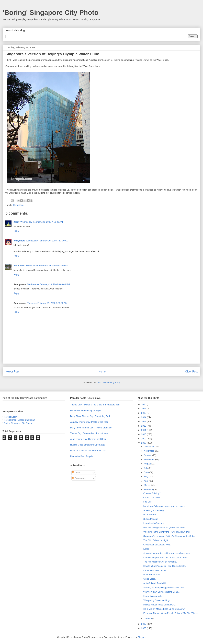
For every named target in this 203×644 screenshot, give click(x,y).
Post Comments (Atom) (108, 383)
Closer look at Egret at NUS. (157, 545)
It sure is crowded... (153, 596)
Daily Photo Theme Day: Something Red (90, 416)
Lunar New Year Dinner (155, 570)
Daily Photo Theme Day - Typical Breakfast (91, 428)
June (147, 472)
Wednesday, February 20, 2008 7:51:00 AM (47, 241)
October (148, 455)
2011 (144, 430)
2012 (144, 426)
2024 (144, 404)
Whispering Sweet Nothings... (158, 600)
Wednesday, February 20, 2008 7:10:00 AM (42, 222)
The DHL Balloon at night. (156, 540)
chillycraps (19, 241)
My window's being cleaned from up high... (164, 506)
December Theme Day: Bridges (86, 410)
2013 (144, 421)
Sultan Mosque (151, 519)
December (149, 447)
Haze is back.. (150, 515)
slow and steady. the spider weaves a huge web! (167, 553)
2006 (144, 628)
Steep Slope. (150, 579)
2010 (144, 434)
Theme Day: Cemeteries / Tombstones (89, 433)
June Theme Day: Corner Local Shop (88, 439)
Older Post (191, 372)
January (148, 619)
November (149, 451)
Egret (146, 549)
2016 (144, 409)
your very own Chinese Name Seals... (162, 592)
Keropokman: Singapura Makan (20, 420)
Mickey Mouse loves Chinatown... (160, 605)
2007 (144, 624)
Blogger (141, 637)
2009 (144, 439)
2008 (144, 443)
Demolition (18, 205)
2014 (144, 417)
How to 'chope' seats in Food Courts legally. (165, 566)
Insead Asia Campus (153, 523)
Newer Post (12, 372)
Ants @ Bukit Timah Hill (155, 583)
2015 (144, 413)
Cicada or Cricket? (152, 497)
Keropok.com (11, 417)
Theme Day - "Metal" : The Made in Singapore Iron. (95, 405)
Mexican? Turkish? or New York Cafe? (89, 450)
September (150, 459)
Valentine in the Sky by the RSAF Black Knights (166, 532)
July (146, 468)
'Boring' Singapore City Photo (51, 13)
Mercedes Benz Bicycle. (82, 456)
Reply (16, 231)
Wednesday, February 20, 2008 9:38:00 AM (47, 266)
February (149, 490)
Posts (76, 473)
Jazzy (16, 222)
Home (102, 372)
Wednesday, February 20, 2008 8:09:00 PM (48, 284)
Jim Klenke (19, 266)
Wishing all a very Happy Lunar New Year (163, 587)
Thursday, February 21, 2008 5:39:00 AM (47, 303)
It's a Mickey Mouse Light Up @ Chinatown (164, 609)
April (146, 481)
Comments (79, 478)
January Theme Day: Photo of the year (89, 422)
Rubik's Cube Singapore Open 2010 (88, 445)
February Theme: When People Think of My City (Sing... (171, 613)
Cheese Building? (152, 493)
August (148, 464)
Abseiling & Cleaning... (154, 510)
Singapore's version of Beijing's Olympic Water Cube (169, 536)
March (147, 485)
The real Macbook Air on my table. (160, 562)
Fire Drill (147, 502)
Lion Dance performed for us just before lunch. (166, 558)
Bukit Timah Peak (152, 575)
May (146, 477)
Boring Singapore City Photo (18, 423)
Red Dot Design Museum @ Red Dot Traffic (165, 527)
